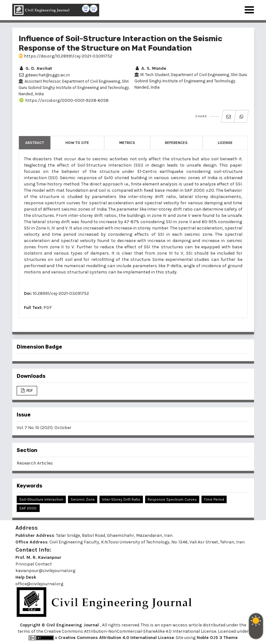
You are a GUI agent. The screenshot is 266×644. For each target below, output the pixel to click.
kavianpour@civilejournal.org (45, 571)
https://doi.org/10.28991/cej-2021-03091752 (65, 56)
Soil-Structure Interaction (41, 499)
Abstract (35, 143)
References (176, 143)
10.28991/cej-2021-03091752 (61, 293)
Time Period (214, 499)
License (225, 143)
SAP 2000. (28, 508)
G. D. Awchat (35, 68)
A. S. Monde (150, 68)
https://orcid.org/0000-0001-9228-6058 (64, 100)
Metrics (127, 143)
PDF (48, 308)
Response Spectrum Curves (172, 499)
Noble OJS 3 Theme (217, 638)
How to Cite (77, 143)
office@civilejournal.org (39, 584)
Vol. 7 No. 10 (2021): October (44, 428)
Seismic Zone (83, 499)
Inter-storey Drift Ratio (121, 499)
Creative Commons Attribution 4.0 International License (116, 638)
